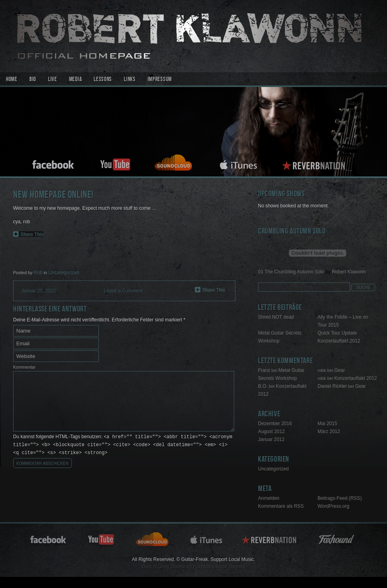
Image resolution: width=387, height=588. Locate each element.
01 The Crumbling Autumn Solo (291, 272)
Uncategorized (64, 273)
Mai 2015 (327, 424)
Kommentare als (281, 506)
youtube (115, 163)
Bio (33, 80)
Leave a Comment (123, 291)
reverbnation (315, 163)
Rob (38, 273)
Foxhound (338, 539)
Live (53, 80)
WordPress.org (333, 506)
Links (130, 80)
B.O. (263, 386)
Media (76, 80)
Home (12, 80)
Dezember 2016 (275, 424)
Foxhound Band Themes (219, 567)
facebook (54, 163)
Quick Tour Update (337, 333)
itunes (239, 163)
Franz (264, 370)
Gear (340, 370)
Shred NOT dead (276, 317)
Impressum (160, 80)
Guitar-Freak (193, 36)
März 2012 (329, 431)
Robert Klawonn (349, 272)
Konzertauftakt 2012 (339, 341)
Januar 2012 (271, 439)
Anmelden (269, 498)
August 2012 (271, 431)
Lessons (103, 80)
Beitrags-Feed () (340, 498)
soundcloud (175, 163)
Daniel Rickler (332, 386)
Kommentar (24, 367)
